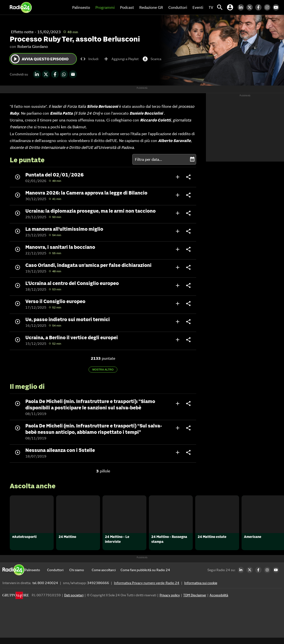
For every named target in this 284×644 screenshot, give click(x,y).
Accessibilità (219, 601)
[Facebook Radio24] (260, 7)
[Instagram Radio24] (268, 7)
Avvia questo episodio (39, 59)
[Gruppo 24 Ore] (16, 603)
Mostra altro (103, 370)
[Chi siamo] (80, 576)
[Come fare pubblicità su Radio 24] (145, 576)
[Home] (21, 7)
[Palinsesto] (36, 576)
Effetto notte (22, 32)
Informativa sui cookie (201, 589)
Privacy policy (170, 601)
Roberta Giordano (33, 46)
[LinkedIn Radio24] (242, 7)
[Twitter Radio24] (251, 7)
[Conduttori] (58, 576)
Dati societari (74, 601)
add (178, 177)
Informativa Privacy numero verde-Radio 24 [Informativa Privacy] (147, 589)
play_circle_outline (15, 59)
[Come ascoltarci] (104, 576)
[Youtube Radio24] (277, 7)
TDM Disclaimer (195, 601)
